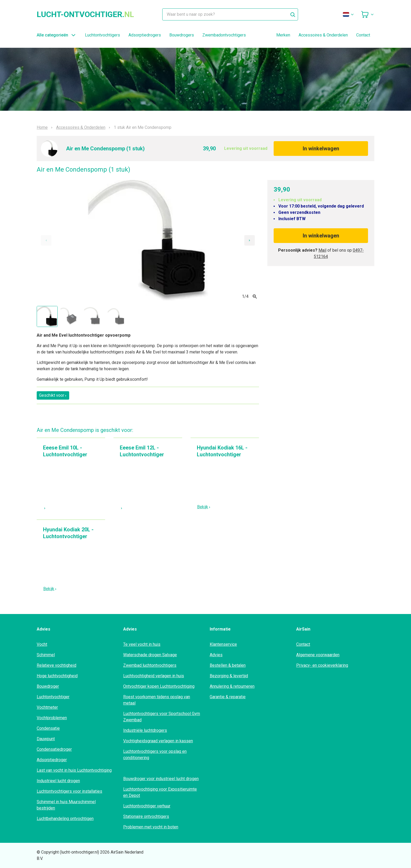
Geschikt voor (53, 395)
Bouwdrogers (182, 35)
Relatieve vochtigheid (56, 665)
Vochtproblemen (52, 718)
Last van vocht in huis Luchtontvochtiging (74, 770)
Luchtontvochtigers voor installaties (69, 791)
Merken (283, 35)
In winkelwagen (321, 149)
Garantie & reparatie (228, 697)
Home (42, 128)
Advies (216, 655)
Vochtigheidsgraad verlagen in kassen (158, 741)
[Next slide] (250, 240)
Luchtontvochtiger (53, 697)
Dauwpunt (46, 739)
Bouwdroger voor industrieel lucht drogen (161, 779)
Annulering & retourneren (232, 686)
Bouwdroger (48, 686)
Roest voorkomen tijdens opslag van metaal (157, 700)
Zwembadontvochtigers (224, 35)
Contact (363, 35)
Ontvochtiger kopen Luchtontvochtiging (159, 686)
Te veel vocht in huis (142, 644)
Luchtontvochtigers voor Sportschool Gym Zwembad (162, 717)
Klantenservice (223, 644)
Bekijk (204, 507)
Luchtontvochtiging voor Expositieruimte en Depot (160, 792)
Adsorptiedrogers (145, 35)
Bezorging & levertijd (229, 676)
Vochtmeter (47, 707)
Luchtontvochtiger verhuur (147, 806)
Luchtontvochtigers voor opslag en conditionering (155, 755)
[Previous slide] (46, 240)
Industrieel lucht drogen (58, 781)
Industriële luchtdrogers (145, 730)
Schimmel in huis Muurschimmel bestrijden (66, 805)
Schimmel (46, 655)
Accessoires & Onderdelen (323, 35)
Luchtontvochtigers (102, 35)
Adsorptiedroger (52, 760)
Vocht (42, 644)
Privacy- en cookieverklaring (322, 665)
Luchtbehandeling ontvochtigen (65, 819)
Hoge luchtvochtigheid (57, 676)
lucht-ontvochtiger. (85, 14)
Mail (322, 250)
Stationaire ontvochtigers (146, 816)
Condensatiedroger (54, 749)
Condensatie (48, 728)
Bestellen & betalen (228, 665)
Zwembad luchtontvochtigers (150, 665)
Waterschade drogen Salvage (150, 655)
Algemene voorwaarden (318, 655)
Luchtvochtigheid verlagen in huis (154, 676)
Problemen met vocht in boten (151, 827)
